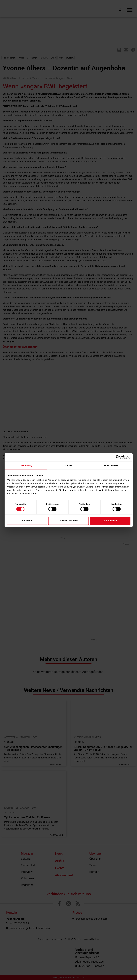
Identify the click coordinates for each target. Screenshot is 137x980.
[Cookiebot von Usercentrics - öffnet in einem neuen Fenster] (118, 457)
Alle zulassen (110, 521)
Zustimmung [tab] (26, 465)
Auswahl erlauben (68, 521)
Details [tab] (69, 465)
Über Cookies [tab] (111, 465)
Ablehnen (27, 521)
